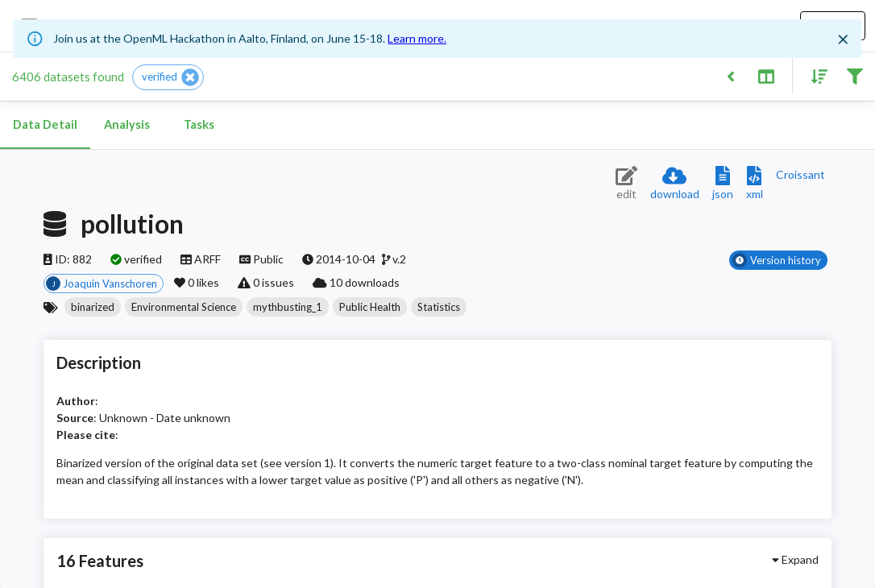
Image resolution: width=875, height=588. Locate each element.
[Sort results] (815, 75)
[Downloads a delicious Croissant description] (800, 174)
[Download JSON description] (723, 184)
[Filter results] (854, 75)
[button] (168, 77)
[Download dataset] (675, 184)
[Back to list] (730, 75)
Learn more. (417, 38)
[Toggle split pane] (766, 75)
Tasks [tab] (199, 125)
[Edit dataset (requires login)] (626, 184)
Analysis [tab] (126, 125)
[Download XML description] (755, 184)
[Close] (844, 39)
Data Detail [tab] (45, 125)
